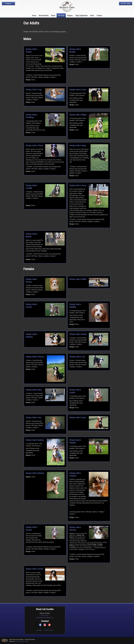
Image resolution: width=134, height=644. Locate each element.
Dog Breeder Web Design (22, 642)
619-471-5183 (126, 3)
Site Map (39, 630)
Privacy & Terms (49, 630)
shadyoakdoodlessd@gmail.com (45, 618)
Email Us (8, 3)
